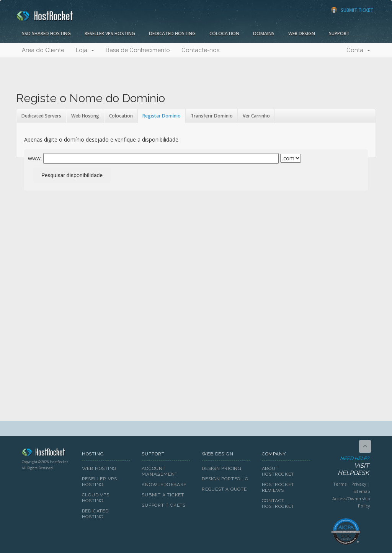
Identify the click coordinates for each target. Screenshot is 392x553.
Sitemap (362, 491)
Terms (340, 484)
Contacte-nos (200, 50)
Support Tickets (164, 505)
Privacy (359, 484)
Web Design (302, 33)
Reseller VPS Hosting (110, 33)
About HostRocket (278, 471)
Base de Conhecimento (138, 50)
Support (339, 33)
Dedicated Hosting (172, 33)
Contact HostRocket (278, 503)
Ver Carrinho (256, 116)
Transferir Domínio (212, 116)
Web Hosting (85, 116)
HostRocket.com (46, 453)
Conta (358, 50)
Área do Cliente (43, 50)
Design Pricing (222, 468)
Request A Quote (224, 489)
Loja (85, 50)
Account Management (160, 471)
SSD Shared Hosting (46, 33)
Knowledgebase (164, 484)
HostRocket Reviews (278, 487)
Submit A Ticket (163, 495)
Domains (264, 33)
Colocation (224, 33)
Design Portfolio (225, 479)
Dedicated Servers (41, 116)
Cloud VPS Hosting (96, 498)
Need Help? (345, 466)
